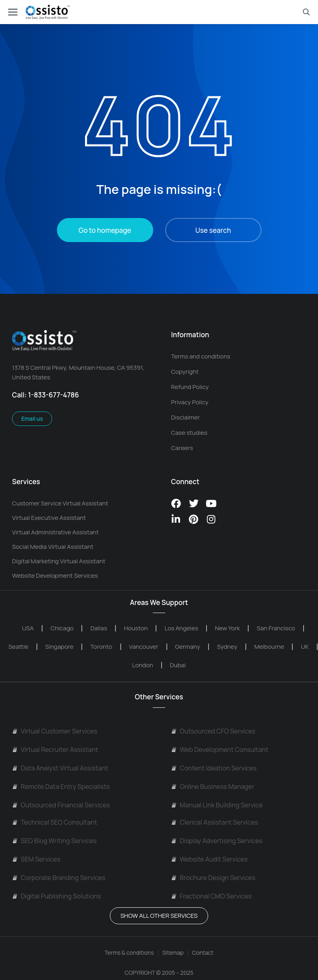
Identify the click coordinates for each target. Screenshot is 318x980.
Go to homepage (105, 230)
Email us (32, 419)
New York (227, 628)
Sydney (227, 647)
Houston (136, 628)
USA (28, 628)
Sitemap (173, 952)
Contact (203, 952)
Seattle (18, 647)
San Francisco (276, 628)
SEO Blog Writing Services (54, 841)
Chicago (62, 628)
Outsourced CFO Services (213, 731)
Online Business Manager (213, 786)
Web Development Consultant (220, 750)
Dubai (178, 665)
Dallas (99, 628)
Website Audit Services (210, 859)
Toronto (101, 647)
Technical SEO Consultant (55, 822)
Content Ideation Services (214, 768)
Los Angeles (181, 628)
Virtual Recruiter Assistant (55, 750)
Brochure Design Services (213, 878)
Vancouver (144, 647)
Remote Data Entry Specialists (61, 786)
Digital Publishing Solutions (57, 896)
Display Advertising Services (217, 841)
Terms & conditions (129, 952)
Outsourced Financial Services (61, 805)
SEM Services (36, 859)
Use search (213, 230)
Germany (188, 647)
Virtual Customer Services (55, 731)
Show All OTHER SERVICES (159, 916)
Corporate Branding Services (59, 878)
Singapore (60, 647)
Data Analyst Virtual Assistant (60, 768)
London (143, 665)
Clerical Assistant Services (215, 822)
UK (305, 647)
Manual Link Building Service (217, 805)
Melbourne (269, 647)
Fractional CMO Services (212, 896)
